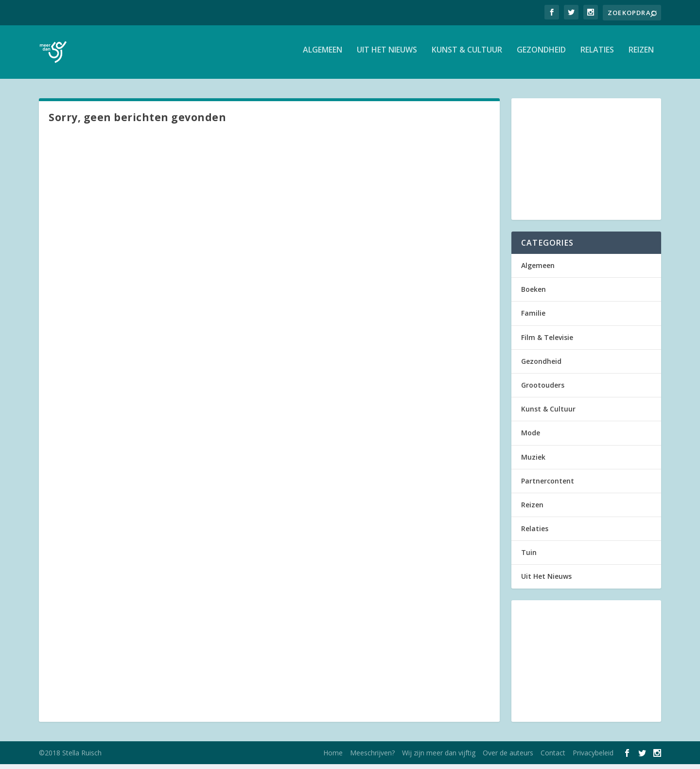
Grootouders (543, 390)
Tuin (529, 557)
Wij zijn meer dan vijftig (439, 758)
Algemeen (323, 55)
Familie (533, 318)
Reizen (641, 55)
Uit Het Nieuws (387, 55)
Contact (553, 758)
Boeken (534, 294)
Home (333, 758)
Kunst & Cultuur (467, 55)
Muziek (533, 462)
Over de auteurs (508, 758)
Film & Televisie (547, 342)
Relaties (597, 55)
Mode (531, 438)
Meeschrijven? (372, 758)
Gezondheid (541, 55)
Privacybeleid (593, 758)
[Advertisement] (586, 164)
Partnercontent (548, 486)
